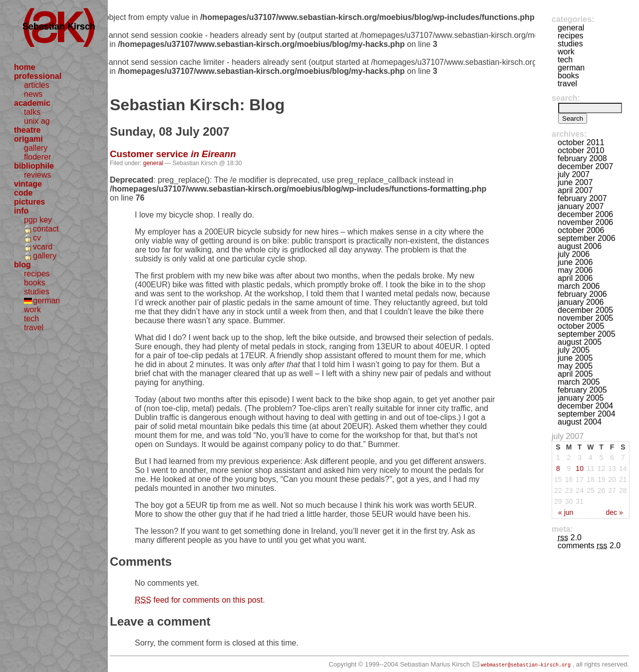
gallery (36, 148)
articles (37, 85)
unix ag (37, 121)
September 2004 (587, 414)
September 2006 (587, 238)
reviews (37, 175)
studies (37, 292)
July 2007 (574, 174)
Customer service (173, 154)
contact (46, 229)
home (25, 67)
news (33, 94)
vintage (28, 184)
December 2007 (585, 166)
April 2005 (575, 374)
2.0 (570, 538)
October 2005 (581, 326)
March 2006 (579, 286)
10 (580, 468)
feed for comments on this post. (200, 600)
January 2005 (581, 398)
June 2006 (575, 262)
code (23, 193)
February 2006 (582, 294)
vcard (43, 247)
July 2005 (574, 350)
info (21, 211)
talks (32, 112)
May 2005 (575, 366)
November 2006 (585, 222)
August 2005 (580, 342)
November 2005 (585, 318)
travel (34, 328)
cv (37, 238)
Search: (566, 98)
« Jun (566, 512)
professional (38, 76)
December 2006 (585, 214)
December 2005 (585, 310)
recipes (37, 274)
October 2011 (581, 142)
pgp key (38, 220)
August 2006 (580, 246)
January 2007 (581, 206)
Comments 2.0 (589, 546)
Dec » (614, 512)
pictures (29, 202)
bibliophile (34, 166)
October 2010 (581, 150)
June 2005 (575, 358)
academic (32, 103)
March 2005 (579, 382)
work (32, 310)
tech (31, 319)
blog (22, 265)
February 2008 (582, 158)
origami (28, 139)
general (153, 163)
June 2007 (575, 182)
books (35, 283)
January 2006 (581, 302)
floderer (37, 157)
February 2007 (582, 198)
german (46, 301)
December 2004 (585, 406)
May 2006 (575, 270)
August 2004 (580, 422)
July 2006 (574, 254)
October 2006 (581, 230)
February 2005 (582, 390)
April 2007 (575, 190)
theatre (27, 130)
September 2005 (587, 334)
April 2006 (575, 278)
